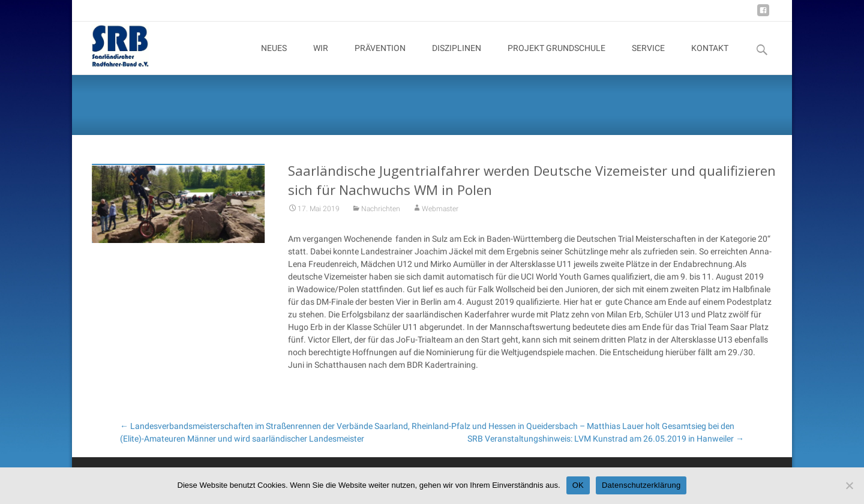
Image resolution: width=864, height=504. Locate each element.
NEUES (274, 59)
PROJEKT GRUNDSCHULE (556, 59)
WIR (321, 59)
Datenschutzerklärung (641, 485)
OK (578, 485)
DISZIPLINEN (457, 59)
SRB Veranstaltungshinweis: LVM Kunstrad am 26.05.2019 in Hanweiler (606, 439)
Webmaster (440, 215)
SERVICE (648, 59)
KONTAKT (710, 59)
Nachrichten (381, 215)
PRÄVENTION (380, 59)
